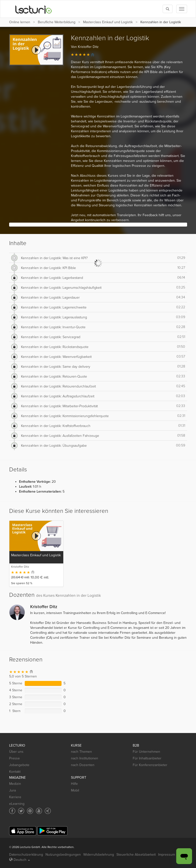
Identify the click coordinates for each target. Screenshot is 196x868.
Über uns (16, 752)
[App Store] (23, 831)
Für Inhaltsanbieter (147, 758)
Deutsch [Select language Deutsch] (20, 860)
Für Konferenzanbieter (150, 765)
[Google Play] (52, 831)
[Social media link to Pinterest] (30, 811)
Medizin (15, 784)
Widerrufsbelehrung (99, 855)
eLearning (17, 804)
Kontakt (15, 772)
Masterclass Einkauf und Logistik (108, 22)
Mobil (75, 790)
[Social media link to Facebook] (12, 811)
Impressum (167, 855)
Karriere (15, 797)
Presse (14, 758)
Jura (12, 790)
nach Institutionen (85, 758)
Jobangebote (19, 765)
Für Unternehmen (146, 752)
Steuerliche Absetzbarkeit (136, 855)
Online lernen (20, 22)
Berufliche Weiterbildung (57, 22)
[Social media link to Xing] (48, 811)
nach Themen (81, 752)
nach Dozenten (83, 765)
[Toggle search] (168, 9)
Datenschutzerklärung (26, 855)
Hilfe (74, 784)
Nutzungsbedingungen (63, 855)
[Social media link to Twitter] (21, 811)
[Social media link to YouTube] (39, 811)
